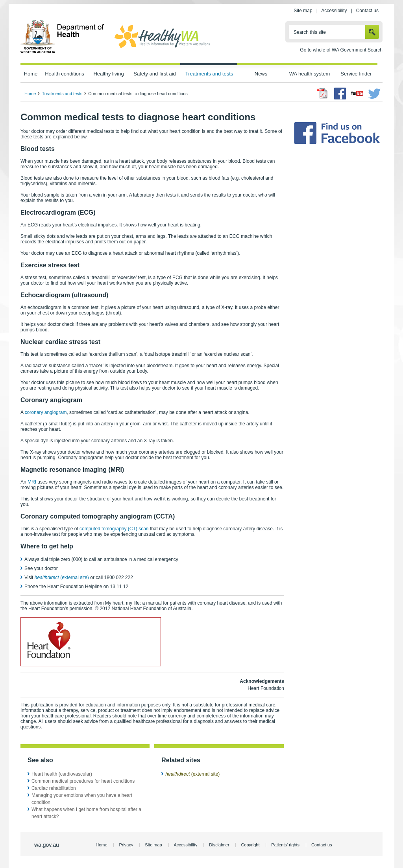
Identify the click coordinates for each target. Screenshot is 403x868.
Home (31, 74)
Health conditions (65, 74)
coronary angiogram (46, 412)
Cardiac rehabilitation (54, 788)
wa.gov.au (47, 845)
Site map (303, 11)
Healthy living (108, 74)
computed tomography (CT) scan (114, 529)
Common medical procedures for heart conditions (83, 781)
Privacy (126, 845)
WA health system (310, 74)
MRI (32, 482)
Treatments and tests (209, 74)
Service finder (356, 74)
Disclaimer (219, 845)
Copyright (250, 845)
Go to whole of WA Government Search (341, 50)
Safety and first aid (155, 74)
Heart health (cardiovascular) (62, 774)
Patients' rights (285, 845)
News (261, 74)
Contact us (367, 11)
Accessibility (334, 11)
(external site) (62, 577)
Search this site (310, 32)
